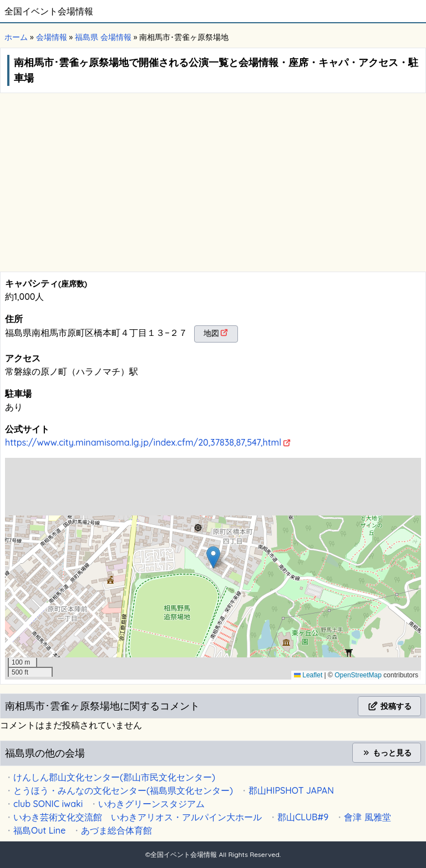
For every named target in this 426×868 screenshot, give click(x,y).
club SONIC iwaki (48, 804)
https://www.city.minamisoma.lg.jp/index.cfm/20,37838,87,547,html (143, 442)
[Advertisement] (213, 188)
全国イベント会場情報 (49, 11)
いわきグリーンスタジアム (151, 804)
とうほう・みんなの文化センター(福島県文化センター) (123, 790)
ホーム (16, 37)
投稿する (389, 706)
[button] (213, 557)
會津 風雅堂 (367, 817)
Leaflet (308, 675)
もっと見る (387, 753)
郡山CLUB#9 (303, 817)
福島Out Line (39, 830)
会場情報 (52, 37)
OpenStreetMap (358, 675)
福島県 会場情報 (103, 37)
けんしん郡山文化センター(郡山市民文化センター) (114, 777)
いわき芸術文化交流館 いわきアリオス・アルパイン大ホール (138, 817)
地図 (211, 333)
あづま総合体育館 (116, 830)
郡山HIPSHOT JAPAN (291, 790)
